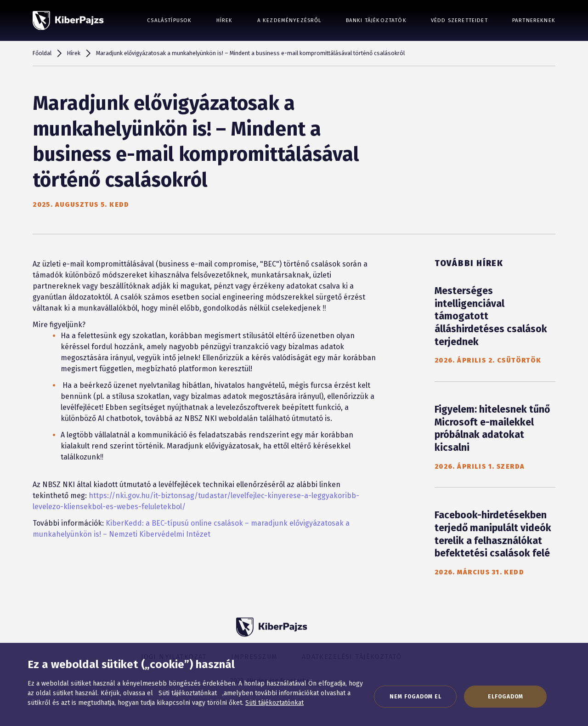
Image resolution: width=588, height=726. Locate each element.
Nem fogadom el (416, 697)
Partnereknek (534, 20)
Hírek (225, 20)
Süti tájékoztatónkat (274, 703)
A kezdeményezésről (289, 20)
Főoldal (42, 53)
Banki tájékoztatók (376, 20)
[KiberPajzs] (68, 21)
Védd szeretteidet (459, 20)
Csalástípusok (169, 20)
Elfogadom (506, 697)
